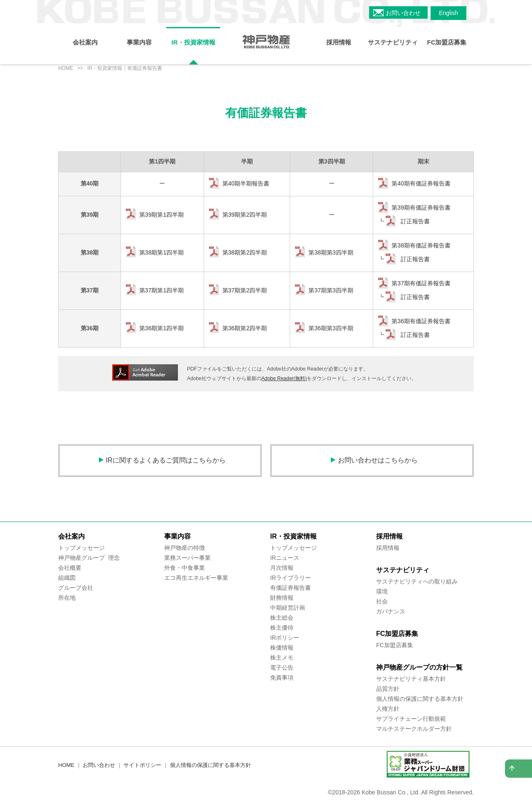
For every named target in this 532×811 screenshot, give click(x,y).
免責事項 (282, 677)
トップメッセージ (81, 548)
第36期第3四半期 (331, 328)
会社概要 (70, 568)
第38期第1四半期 (161, 252)
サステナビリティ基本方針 (411, 679)
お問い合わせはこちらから (378, 460)
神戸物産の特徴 (185, 548)
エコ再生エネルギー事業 (196, 578)
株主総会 (282, 618)
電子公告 (282, 668)
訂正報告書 (414, 221)
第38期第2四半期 (245, 252)
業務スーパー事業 (187, 558)
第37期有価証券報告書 (421, 283)
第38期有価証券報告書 (421, 245)
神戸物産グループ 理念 (89, 558)
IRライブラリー (291, 578)
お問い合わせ (403, 13)
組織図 (67, 578)
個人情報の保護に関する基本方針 (420, 699)
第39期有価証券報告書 (421, 208)
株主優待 (282, 628)
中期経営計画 (288, 608)
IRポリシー (285, 638)
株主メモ (282, 658)
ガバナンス (391, 611)
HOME (66, 68)
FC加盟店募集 (395, 645)
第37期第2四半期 (245, 290)
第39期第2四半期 (245, 215)
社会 (382, 601)
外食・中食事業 (185, 568)
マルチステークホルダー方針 (414, 729)
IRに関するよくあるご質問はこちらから (166, 460)
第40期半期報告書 (246, 183)
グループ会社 (76, 588)
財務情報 (282, 598)
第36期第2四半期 (245, 328)
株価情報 (282, 648)
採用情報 (388, 548)
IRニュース (285, 558)
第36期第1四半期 (161, 328)
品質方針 (388, 689)
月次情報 (282, 568)
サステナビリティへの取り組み (417, 581)
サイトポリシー (142, 765)
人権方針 (388, 709)
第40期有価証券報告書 (421, 183)
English (448, 13)
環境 (382, 591)
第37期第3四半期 (331, 290)
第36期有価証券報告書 (421, 321)
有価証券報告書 (291, 588)
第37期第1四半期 (161, 290)
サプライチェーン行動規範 (411, 719)
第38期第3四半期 (331, 252)
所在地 (67, 598)
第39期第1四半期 (161, 215)
